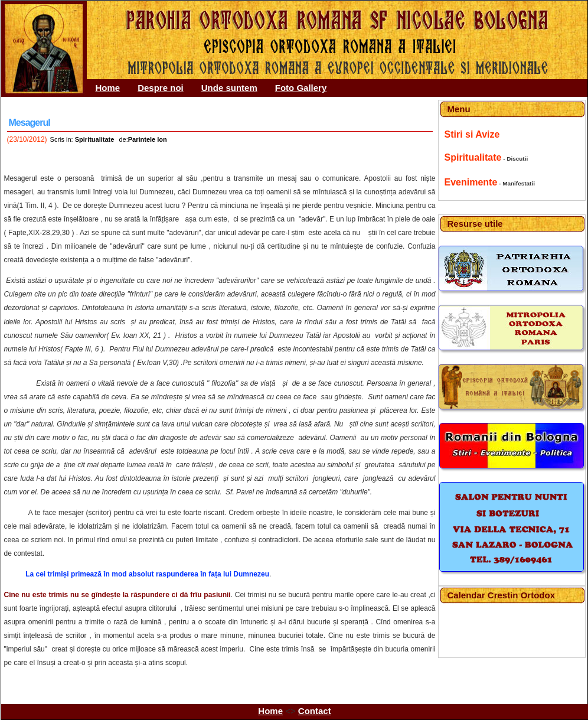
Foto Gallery (301, 88)
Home (108, 88)
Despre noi (161, 88)
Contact (315, 711)
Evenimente (471, 182)
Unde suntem (229, 88)
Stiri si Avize (472, 134)
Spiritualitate (473, 157)
